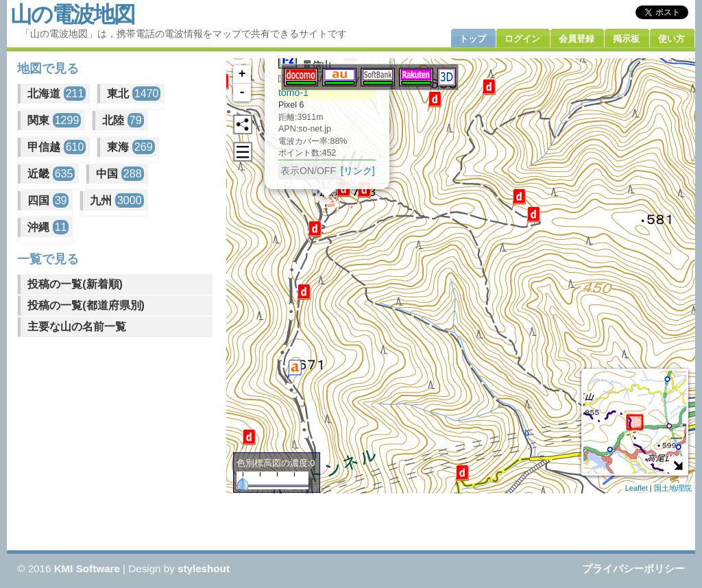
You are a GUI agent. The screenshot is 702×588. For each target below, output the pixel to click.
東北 (134, 94)
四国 (48, 200)
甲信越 (57, 147)
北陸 (123, 120)
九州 (117, 200)
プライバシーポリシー (633, 568)
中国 (120, 174)
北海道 (57, 94)
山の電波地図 (72, 14)
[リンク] (358, 171)
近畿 (51, 174)
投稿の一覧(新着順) (75, 284)
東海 (131, 147)
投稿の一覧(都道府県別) (86, 305)
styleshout (204, 568)
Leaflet (637, 488)
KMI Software (87, 568)
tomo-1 (293, 93)
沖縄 (48, 227)
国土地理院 (673, 488)
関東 (54, 120)
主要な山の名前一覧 (77, 327)
